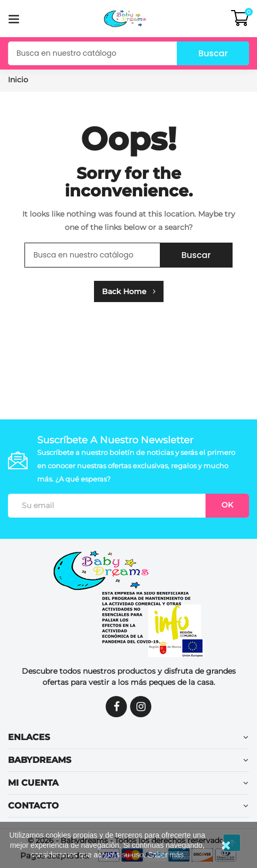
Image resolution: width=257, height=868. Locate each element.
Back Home (129, 291)
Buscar (213, 53)
